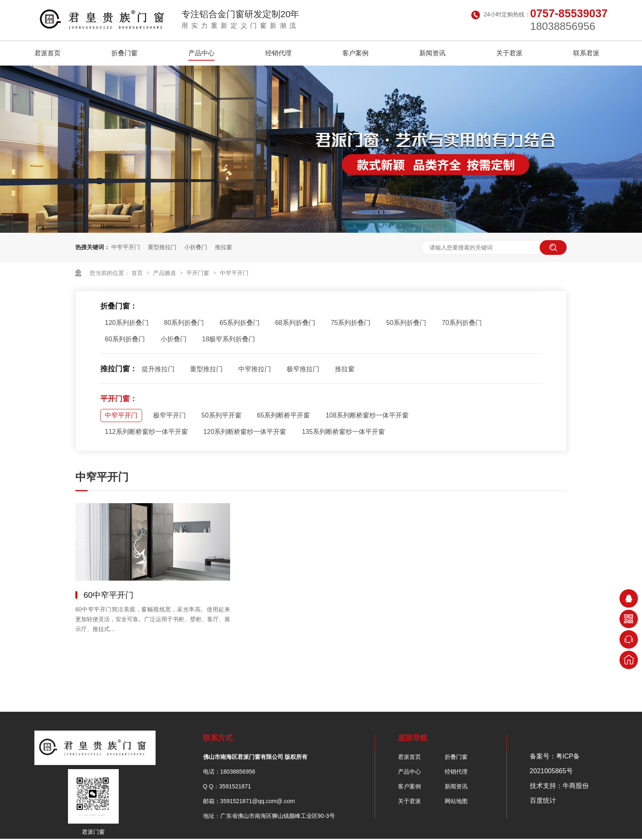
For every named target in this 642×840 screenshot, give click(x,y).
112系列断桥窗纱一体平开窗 (146, 432)
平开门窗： (119, 399)
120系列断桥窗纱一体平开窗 (245, 432)
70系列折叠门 (462, 323)
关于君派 (509, 53)
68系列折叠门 (295, 323)
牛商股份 (576, 786)
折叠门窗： (119, 306)
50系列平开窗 (222, 415)
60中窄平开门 (109, 595)
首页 (138, 273)
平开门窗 (199, 273)
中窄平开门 (126, 247)
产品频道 (165, 273)
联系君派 (586, 53)
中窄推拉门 (255, 369)
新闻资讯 (432, 53)
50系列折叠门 (406, 323)
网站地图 (456, 801)
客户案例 (355, 53)
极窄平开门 (170, 415)
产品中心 (201, 53)
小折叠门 (196, 247)
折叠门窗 (124, 53)
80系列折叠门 (184, 323)
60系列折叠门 (125, 339)
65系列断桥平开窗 (283, 415)
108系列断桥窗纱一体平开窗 (367, 415)
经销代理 (278, 53)
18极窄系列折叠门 (229, 339)
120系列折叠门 (127, 323)
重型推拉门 (162, 247)
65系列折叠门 (240, 323)
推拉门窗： (119, 369)
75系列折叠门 (351, 323)
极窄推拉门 (303, 369)
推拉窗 (224, 247)
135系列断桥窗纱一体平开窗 (343, 432)
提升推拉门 (158, 369)
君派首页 (47, 53)
